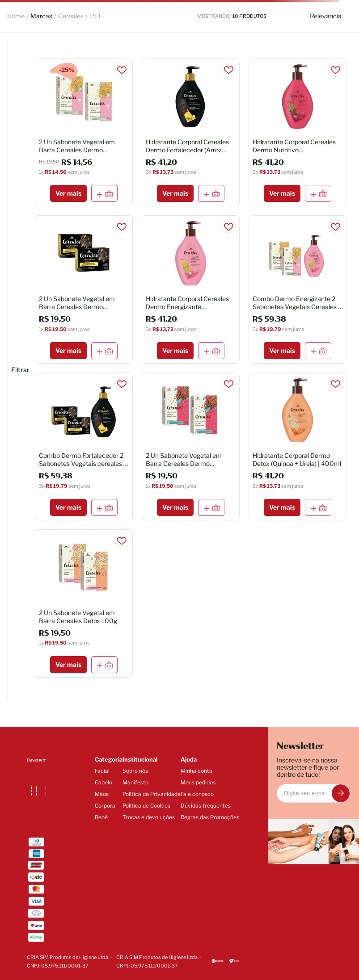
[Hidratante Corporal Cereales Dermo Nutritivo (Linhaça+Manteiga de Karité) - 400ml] (298, 132)
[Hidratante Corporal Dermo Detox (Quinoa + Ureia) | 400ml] (298, 446)
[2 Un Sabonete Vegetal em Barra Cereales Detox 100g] (84, 603)
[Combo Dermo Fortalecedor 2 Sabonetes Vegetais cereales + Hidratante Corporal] (84, 446)
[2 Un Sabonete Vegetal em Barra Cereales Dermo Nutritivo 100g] (191, 446)
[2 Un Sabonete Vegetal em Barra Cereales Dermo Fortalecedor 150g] (84, 289)
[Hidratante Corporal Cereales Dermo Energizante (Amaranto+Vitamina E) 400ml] (191, 289)
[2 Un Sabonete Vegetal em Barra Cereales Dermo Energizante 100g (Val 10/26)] (84, 132)
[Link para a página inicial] (16, 16)
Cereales (71, 16)
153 (95, 16)
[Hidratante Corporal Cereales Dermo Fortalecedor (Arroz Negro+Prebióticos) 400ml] (191, 132)
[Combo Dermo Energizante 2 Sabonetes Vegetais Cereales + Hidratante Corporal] (298, 289)
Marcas (41, 16)
